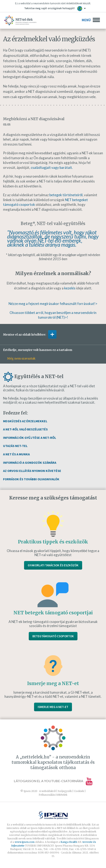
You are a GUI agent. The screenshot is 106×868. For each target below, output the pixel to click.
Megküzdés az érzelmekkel (25, 421)
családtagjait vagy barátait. (52, 167)
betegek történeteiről (66, 195)
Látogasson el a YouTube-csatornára (53, 781)
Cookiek (79, 791)
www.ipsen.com (25, 842)
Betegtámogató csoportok (53, 636)
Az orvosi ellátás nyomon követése (32, 471)
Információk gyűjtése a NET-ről (30, 438)
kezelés (70, 288)
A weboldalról (47, 791)
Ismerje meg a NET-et (53, 707)
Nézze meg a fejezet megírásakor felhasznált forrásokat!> (53, 304)
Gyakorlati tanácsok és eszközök (53, 565)
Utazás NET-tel (15, 446)
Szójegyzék (65, 791)
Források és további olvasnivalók (31, 479)
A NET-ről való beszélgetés (25, 429)
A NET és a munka (16, 454)
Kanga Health (69, 842)
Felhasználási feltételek (53, 795)
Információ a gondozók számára (30, 463)
